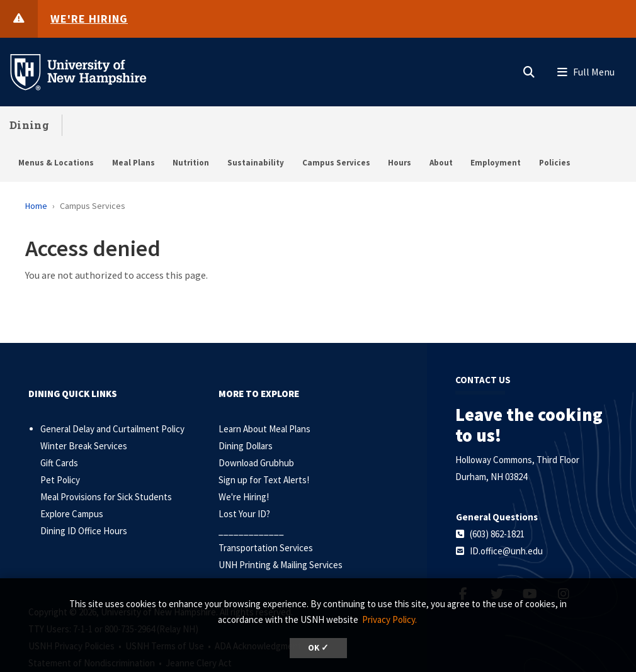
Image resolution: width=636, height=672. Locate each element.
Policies (555, 163)
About (441, 163)
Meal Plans (133, 163)
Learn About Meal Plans (264, 429)
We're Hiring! (244, 497)
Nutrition (191, 163)
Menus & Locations (56, 163)
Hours (400, 163)
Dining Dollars (246, 446)
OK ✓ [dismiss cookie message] (318, 648)
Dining (29, 125)
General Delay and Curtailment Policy (112, 429)
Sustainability (256, 163)
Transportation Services (266, 548)
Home (36, 206)
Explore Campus (72, 514)
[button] (529, 69)
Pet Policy (60, 480)
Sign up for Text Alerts (263, 480)
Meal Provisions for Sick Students (106, 497)
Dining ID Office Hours (84, 531)
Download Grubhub (256, 463)
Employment (496, 163)
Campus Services (336, 163)
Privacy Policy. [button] (389, 619)
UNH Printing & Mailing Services (281, 565)
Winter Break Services (84, 446)
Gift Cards (59, 463)
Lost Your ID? (244, 514)
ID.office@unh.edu (506, 551)
